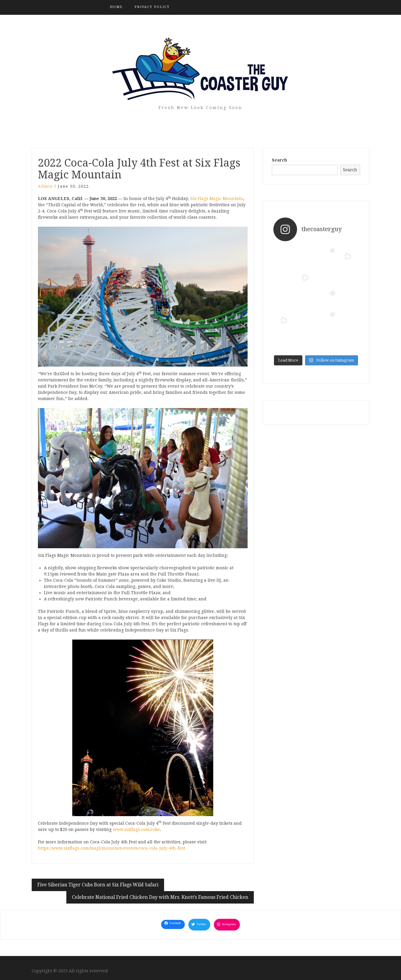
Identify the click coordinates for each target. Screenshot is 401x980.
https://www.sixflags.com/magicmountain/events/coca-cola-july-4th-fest (112, 848)
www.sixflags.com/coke (136, 829)
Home (116, 7)
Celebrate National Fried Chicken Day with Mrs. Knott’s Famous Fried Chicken (160, 897)
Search (279, 160)
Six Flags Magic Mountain (217, 199)
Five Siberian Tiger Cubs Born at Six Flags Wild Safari (98, 885)
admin (45, 186)
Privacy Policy (152, 7)
